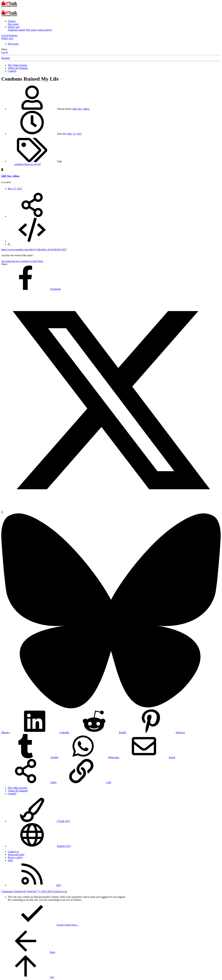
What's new (14, 27)
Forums (12, 21)
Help (10, 860)
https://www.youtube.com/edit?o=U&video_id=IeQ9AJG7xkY (34, 249)
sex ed (34, 164)
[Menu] (3, 10)
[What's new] (7, 38)
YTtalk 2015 (39, 821)
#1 (9, 244)
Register (6, 58)
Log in (5, 52)
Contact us (13, 852)
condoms (19, 164)
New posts (13, 24)
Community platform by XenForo (34, 891)
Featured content (16, 30)
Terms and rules (16, 854)
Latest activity (45, 30)
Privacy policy (15, 857)
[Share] (32, 216)
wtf (39, 164)
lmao (27, 164)
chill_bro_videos (81, 109)
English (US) (39, 846)
